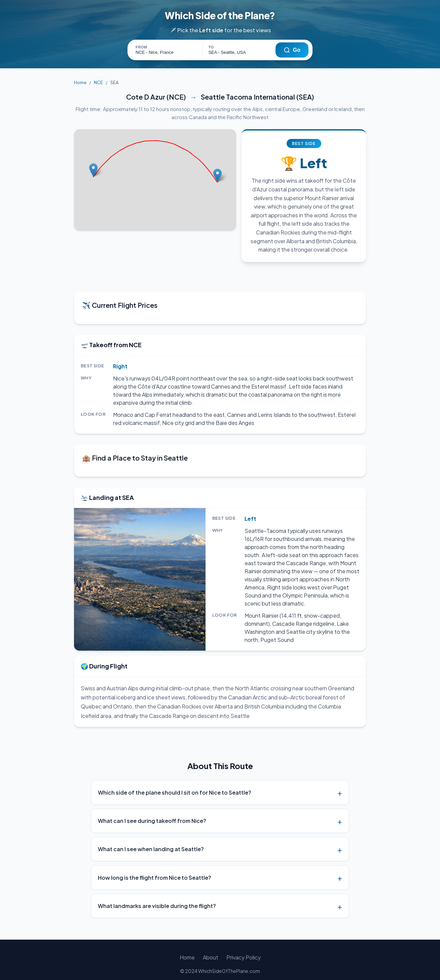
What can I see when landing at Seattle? (151, 841)
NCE (97, 83)
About (211, 949)
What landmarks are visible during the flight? (157, 898)
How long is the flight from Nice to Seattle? (155, 869)
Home (80, 83)
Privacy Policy (243, 949)
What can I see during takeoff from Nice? (152, 813)
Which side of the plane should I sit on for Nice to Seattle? (175, 784)
